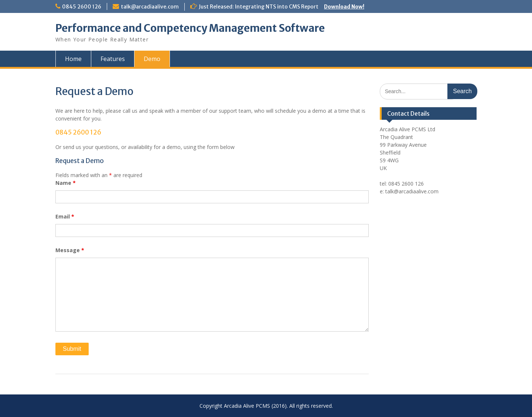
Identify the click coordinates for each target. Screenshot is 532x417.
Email (65, 216)
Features (113, 59)
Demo (152, 59)
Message (70, 250)
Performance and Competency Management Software (190, 28)
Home (73, 59)
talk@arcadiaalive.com (150, 7)
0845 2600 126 (82, 7)
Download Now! (344, 7)
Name (66, 183)
